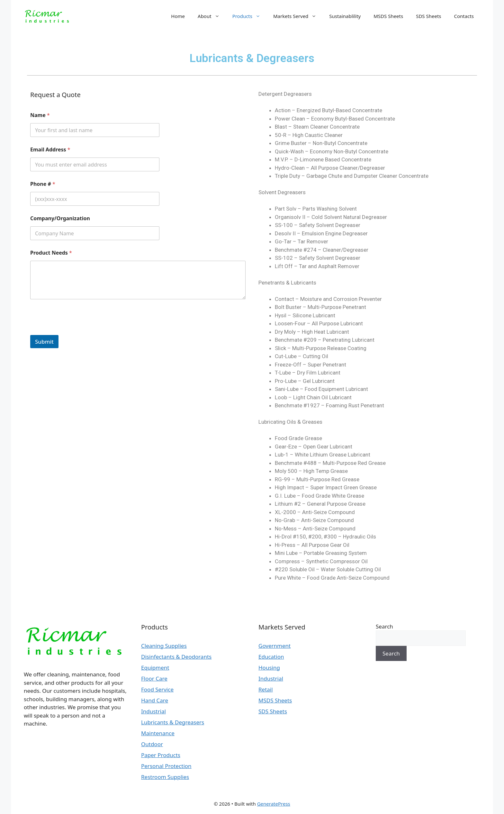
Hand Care (155, 700)
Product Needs (51, 253)
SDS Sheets (428, 16)
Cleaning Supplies (164, 646)
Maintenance (158, 733)
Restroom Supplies (165, 777)
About (212, 16)
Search (384, 626)
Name (40, 115)
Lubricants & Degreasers (173, 722)
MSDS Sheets (388, 16)
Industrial (153, 711)
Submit (44, 342)
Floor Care (154, 678)
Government (274, 646)
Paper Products (161, 755)
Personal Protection (166, 766)
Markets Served (298, 16)
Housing (269, 668)
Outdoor (152, 744)
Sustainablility (345, 16)
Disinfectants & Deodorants (176, 657)
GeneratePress (274, 804)
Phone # (43, 184)
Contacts (464, 16)
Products (250, 16)
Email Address (50, 150)
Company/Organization (60, 218)
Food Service (157, 689)
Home (178, 16)
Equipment (155, 668)
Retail (266, 689)
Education (271, 657)
